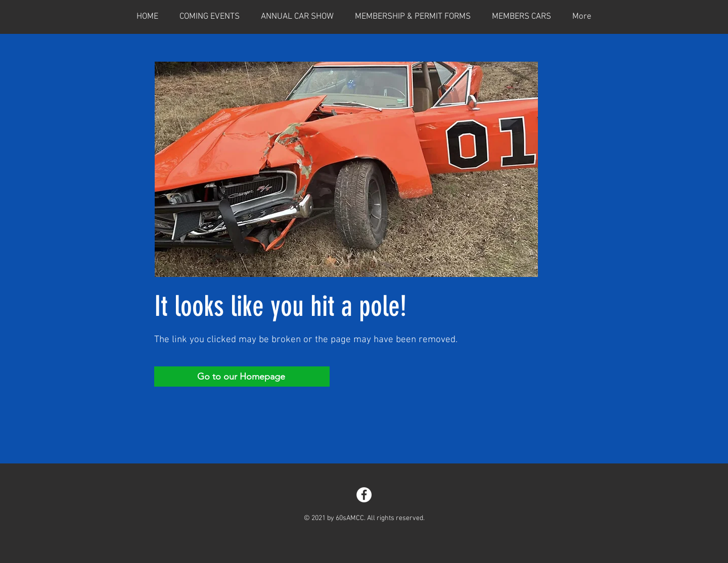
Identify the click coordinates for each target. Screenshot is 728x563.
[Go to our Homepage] (242, 377)
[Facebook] (364, 495)
